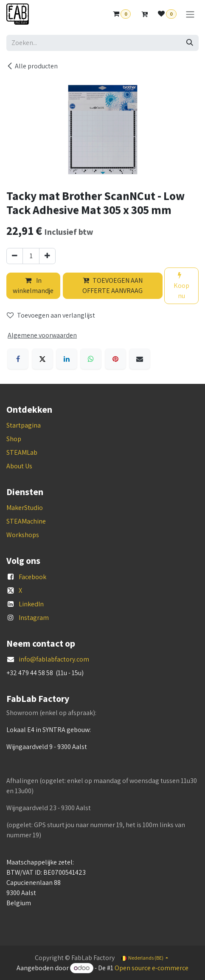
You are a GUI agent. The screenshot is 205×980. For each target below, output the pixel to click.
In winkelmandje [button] (33, 286)
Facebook (32, 577)
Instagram (34, 618)
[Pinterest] (115, 359)
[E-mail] (140, 359)
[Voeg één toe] (47, 256)
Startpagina (24, 425)
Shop (14, 439)
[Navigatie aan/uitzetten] (190, 14)
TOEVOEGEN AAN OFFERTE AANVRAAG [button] (112, 286)
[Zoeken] (190, 43)
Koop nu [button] (181, 286)
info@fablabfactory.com (54, 659)
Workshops (23, 535)
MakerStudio (25, 508)
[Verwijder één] (15, 256)
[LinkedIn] (67, 359)
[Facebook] (18, 359)
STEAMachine (26, 521)
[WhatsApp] (91, 359)
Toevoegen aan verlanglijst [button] (51, 315)
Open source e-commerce (152, 968)
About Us (19, 466)
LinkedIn (31, 604)
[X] (42, 359)
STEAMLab (22, 452)
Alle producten (32, 66)
